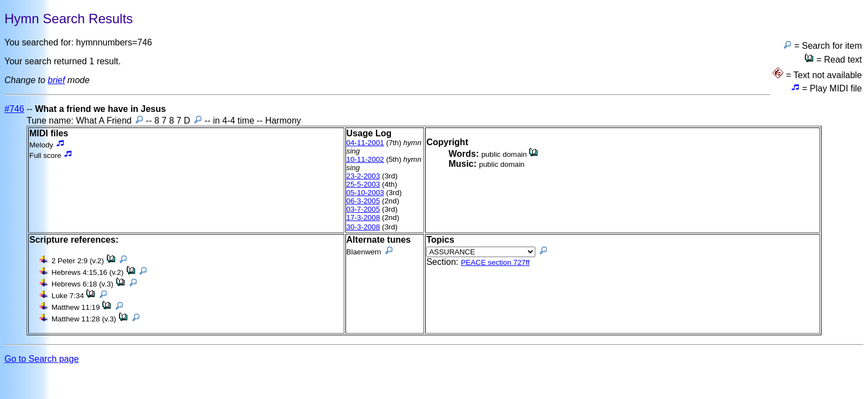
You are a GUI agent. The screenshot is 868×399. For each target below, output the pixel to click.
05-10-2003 (365, 193)
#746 (14, 109)
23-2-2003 (363, 176)
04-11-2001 (365, 143)
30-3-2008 (363, 227)
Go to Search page (42, 359)
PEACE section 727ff (495, 262)
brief (56, 80)
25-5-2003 (363, 184)
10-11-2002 (365, 159)
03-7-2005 (363, 209)
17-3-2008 (363, 218)
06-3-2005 (363, 201)
